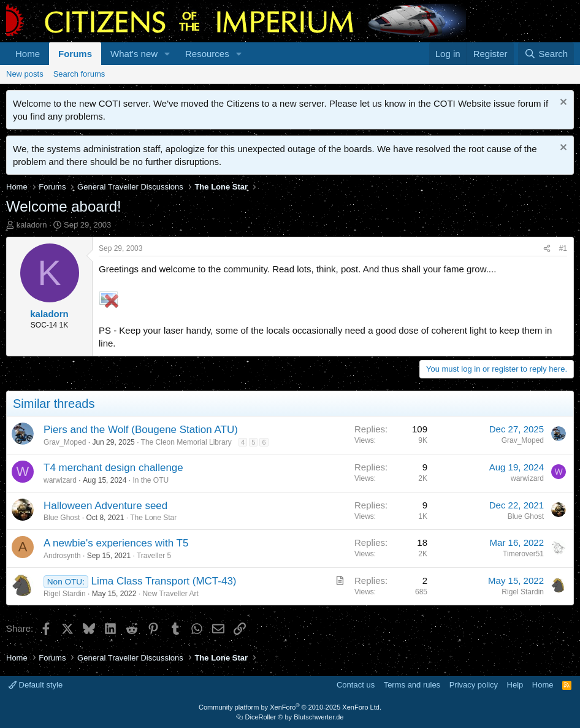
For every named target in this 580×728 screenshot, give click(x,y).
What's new (134, 54)
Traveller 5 (154, 556)
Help (515, 685)
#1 (563, 248)
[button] (167, 54)
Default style (36, 685)
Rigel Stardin (65, 594)
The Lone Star (153, 518)
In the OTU (151, 480)
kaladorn (32, 225)
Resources (207, 54)
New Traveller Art (170, 594)
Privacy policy (474, 685)
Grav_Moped (65, 442)
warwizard (60, 480)
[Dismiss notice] (562, 103)
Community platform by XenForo (290, 707)
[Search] (546, 54)
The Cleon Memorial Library (186, 442)
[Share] (547, 249)
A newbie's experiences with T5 (116, 543)
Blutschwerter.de (319, 717)
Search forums (79, 74)
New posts (25, 74)
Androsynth (62, 556)
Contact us (356, 685)
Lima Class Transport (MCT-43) (163, 581)
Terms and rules (412, 685)
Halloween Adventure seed (105, 506)
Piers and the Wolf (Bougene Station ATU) (141, 430)
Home (28, 54)
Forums (75, 54)
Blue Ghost (62, 518)
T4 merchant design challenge (113, 468)
